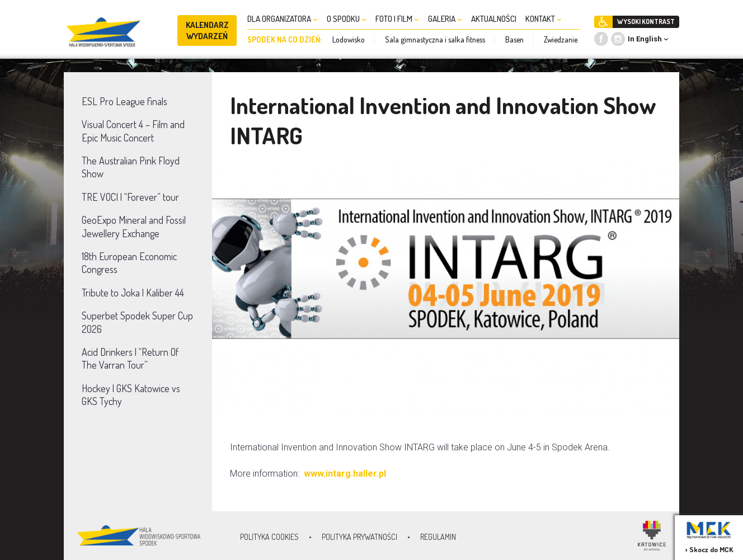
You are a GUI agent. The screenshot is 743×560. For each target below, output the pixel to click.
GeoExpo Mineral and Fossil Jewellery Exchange (134, 226)
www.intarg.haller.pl (346, 474)
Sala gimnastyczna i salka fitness (435, 39)
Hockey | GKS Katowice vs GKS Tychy (131, 395)
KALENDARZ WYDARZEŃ (207, 30)
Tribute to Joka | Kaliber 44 (133, 293)
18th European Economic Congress (129, 263)
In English (645, 39)
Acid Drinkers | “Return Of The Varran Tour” (130, 358)
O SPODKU (347, 19)
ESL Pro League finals (124, 101)
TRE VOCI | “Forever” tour (130, 197)
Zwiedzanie (561, 39)
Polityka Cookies (269, 537)
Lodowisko (349, 39)
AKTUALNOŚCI (494, 19)
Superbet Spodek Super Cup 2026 (137, 322)
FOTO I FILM (397, 19)
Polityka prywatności (359, 537)
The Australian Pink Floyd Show (131, 167)
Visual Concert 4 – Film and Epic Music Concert (133, 131)
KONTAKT (544, 19)
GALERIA (445, 19)
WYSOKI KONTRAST (646, 22)
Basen (514, 39)
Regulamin (438, 537)
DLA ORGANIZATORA (283, 19)
